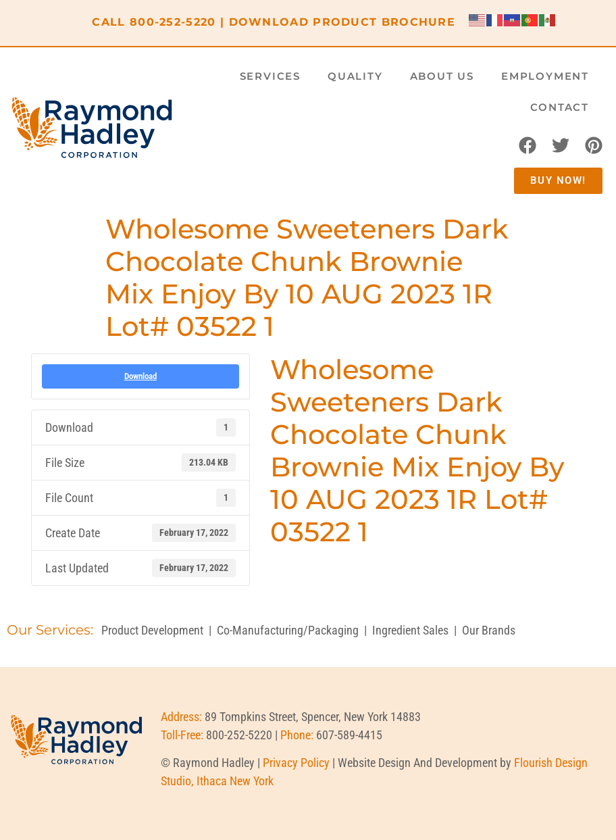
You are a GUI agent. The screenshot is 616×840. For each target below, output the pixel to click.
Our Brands (489, 630)
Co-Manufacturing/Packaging (288, 630)
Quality (355, 76)
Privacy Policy (296, 763)
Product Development (152, 630)
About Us (442, 76)
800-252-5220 (173, 22)
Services (270, 76)
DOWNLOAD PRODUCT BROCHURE (342, 22)
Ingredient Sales (410, 630)
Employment (545, 76)
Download (140, 376)
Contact (560, 107)
